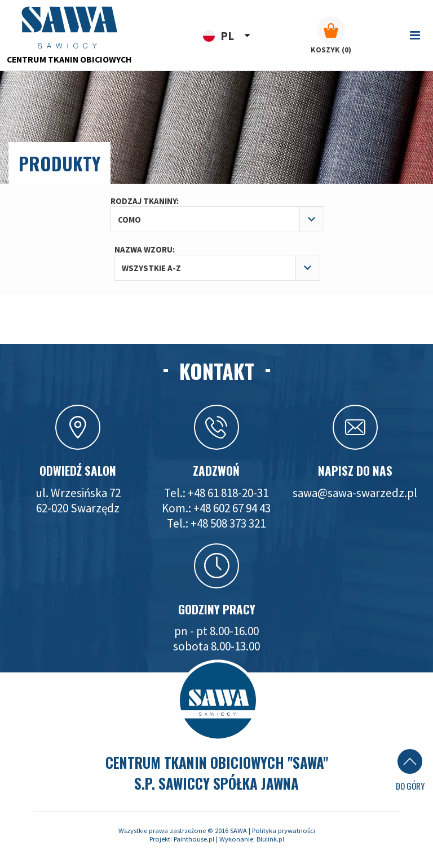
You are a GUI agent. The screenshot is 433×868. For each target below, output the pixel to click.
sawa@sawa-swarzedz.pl (355, 493)
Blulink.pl (270, 839)
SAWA (238, 831)
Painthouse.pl (194, 839)
